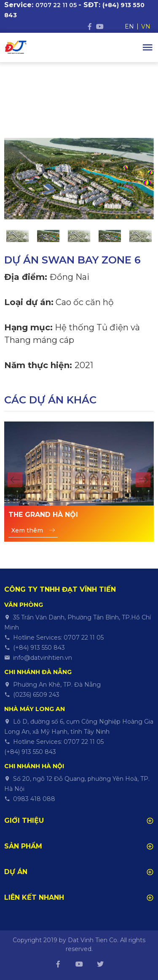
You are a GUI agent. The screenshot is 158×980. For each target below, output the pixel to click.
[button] (15, 480)
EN (129, 26)
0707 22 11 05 (56, 5)
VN (146, 26)
